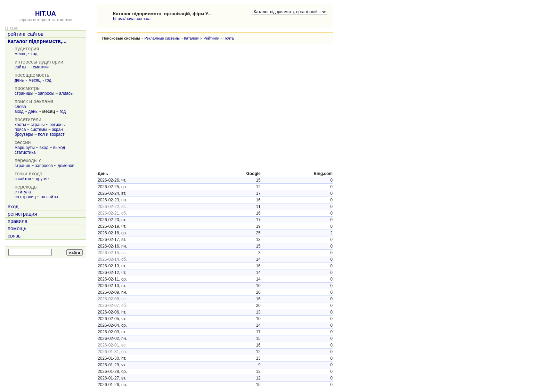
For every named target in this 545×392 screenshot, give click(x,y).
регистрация (22, 214)
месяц (21, 54)
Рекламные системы (162, 38)
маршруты (25, 148)
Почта (229, 38)
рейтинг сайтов (26, 34)
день (19, 80)
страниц (22, 166)
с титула (23, 192)
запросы (46, 93)
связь (14, 236)
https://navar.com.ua (132, 19)
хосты (20, 125)
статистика (25, 152)
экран (57, 130)
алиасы (66, 93)
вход (19, 111)
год (34, 54)
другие (42, 179)
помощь (17, 228)
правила (18, 221)
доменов (66, 166)
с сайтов (23, 179)
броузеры (24, 134)
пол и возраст (51, 134)
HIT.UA (46, 13)
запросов (44, 166)
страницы (24, 93)
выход (59, 148)
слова (20, 107)
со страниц (25, 197)
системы (39, 130)
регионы (57, 125)
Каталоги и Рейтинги (202, 38)
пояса (20, 130)
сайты (21, 67)
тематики (40, 67)
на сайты (49, 197)
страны (38, 125)
